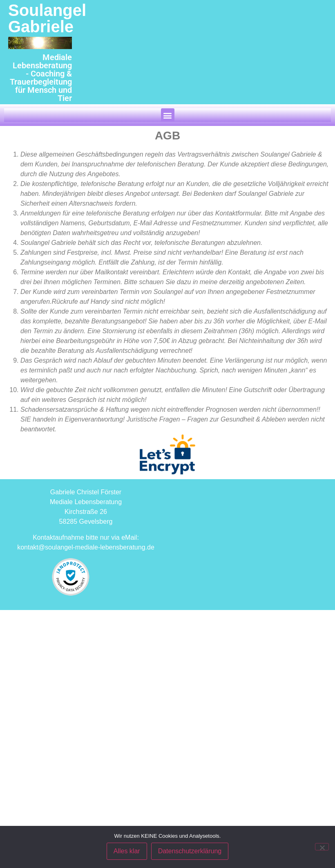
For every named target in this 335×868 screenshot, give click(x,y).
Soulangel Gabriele (47, 18)
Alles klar (127, 851)
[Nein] (322, 847)
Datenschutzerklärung (190, 851)
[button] (168, 115)
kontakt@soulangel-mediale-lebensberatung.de (86, 547)
